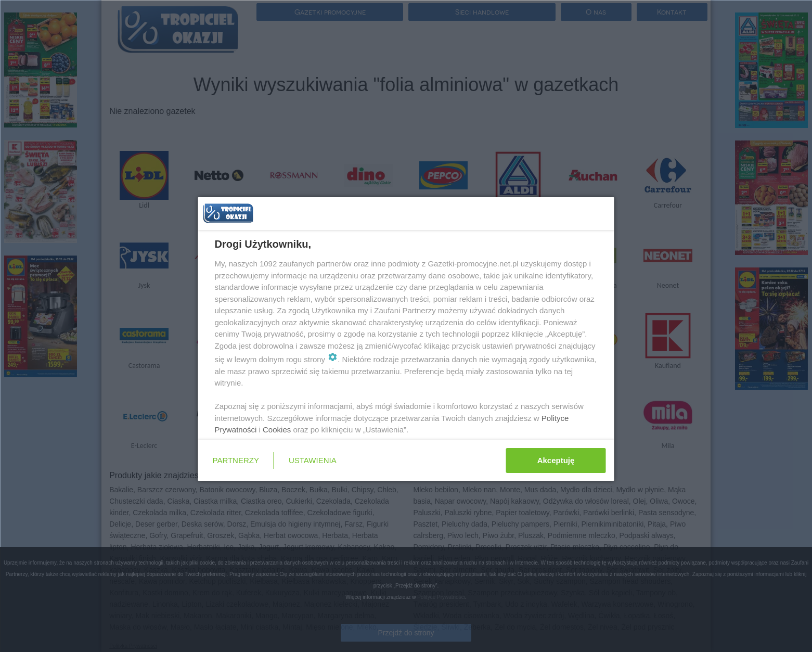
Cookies (277, 430)
